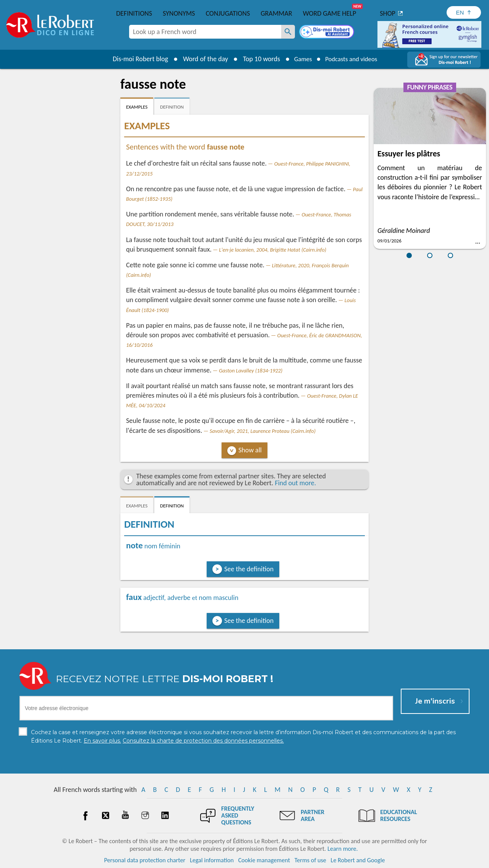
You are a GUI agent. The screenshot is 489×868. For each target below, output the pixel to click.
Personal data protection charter (145, 860)
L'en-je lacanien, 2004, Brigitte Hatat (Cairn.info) (273, 250)
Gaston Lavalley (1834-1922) (251, 371)
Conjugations (228, 13)
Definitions (134, 13)
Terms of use (310, 860)
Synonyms (179, 13)
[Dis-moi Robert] (327, 33)
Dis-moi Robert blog (136, 59)
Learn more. (342, 849)
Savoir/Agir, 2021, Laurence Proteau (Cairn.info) (263, 431)
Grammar (276, 13)
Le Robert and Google (358, 860)
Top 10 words (257, 59)
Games (300, 59)
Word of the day (201, 59)
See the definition (249, 569)
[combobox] (205, 32)
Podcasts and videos (353, 59)
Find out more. (295, 483)
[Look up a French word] (288, 32)
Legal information (212, 860)
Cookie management (264, 860)
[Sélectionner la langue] (464, 12)
